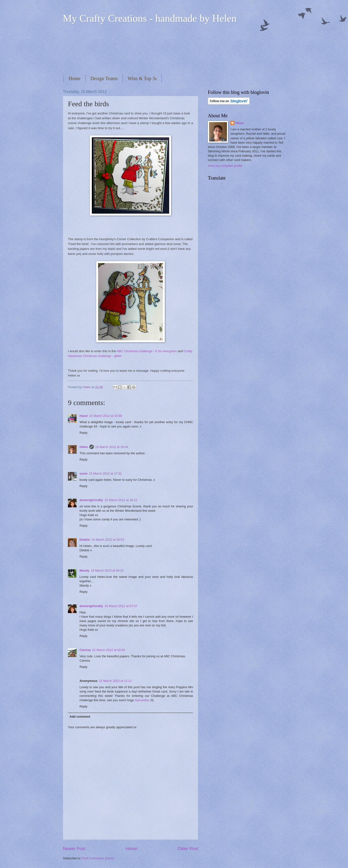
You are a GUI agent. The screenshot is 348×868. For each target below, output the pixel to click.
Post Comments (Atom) (98, 858)
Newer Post (74, 849)
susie (83, 473)
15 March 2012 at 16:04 (112, 447)
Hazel (84, 416)
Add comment (80, 717)
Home (75, 78)
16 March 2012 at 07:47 (121, 606)
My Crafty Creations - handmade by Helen (150, 18)
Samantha (142, 700)
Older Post (188, 849)
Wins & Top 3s (142, 78)
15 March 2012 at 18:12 (121, 500)
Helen (84, 447)
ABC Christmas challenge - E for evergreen (147, 351)
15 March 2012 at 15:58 (106, 416)
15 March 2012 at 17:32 (105, 473)
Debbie (85, 540)
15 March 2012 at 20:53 (108, 540)
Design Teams (104, 78)
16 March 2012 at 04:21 (107, 570)
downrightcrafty (91, 500)
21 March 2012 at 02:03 (109, 650)
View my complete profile (225, 166)
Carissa (85, 650)
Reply (83, 433)
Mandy (84, 570)
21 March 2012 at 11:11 (115, 681)
